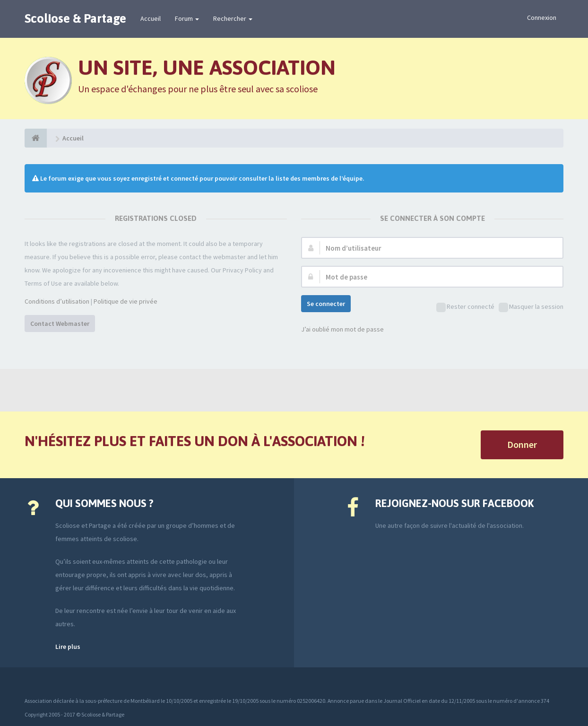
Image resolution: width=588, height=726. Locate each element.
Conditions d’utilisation (57, 301)
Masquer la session (531, 307)
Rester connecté (465, 307)
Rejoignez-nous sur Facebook (454, 503)
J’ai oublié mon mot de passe (342, 329)
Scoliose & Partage (75, 18)
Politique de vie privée (125, 301)
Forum (187, 18)
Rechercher (233, 18)
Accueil (151, 18)
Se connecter (326, 304)
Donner (522, 444)
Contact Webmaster (60, 324)
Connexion (542, 17)
